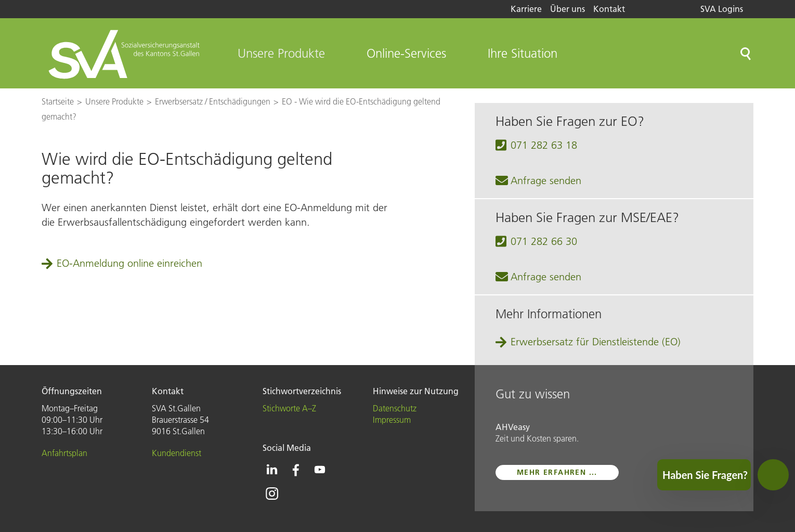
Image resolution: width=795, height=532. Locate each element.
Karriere (526, 9)
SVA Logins (722, 9)
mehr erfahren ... (557, 472)
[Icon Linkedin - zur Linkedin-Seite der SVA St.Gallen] (272, 470)
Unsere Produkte (281, 53)
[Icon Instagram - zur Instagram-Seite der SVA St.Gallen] (272, 494)
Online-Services (406, 53)
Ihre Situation (523, 53)
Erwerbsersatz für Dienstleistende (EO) (596, 342)
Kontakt (609, 9)
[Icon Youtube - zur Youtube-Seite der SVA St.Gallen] (320, 470)
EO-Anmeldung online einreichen (129, 263)
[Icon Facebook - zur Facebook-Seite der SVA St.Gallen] (296, 470)
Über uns (568, 9)
